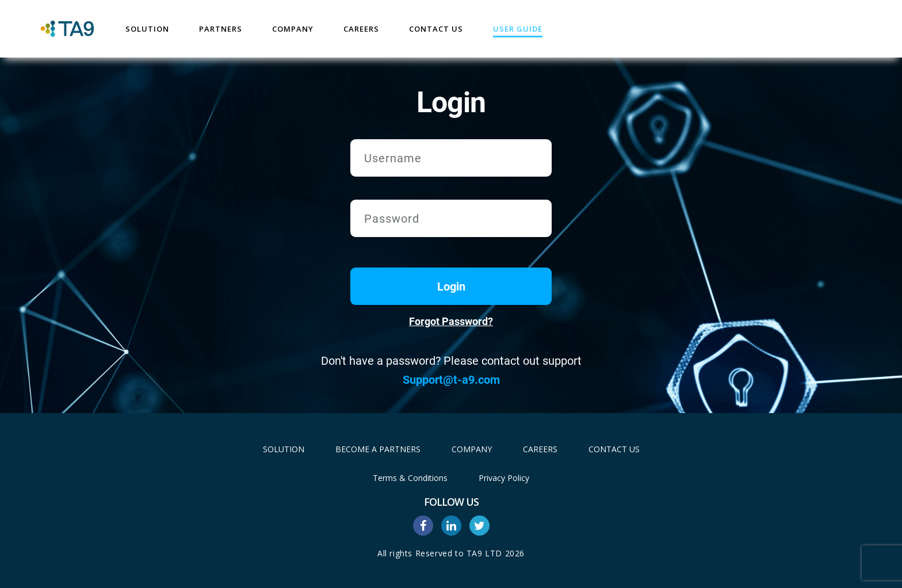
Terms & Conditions (410, 478)
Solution (147, 29)
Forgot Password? (451, 321)
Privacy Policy (504, 478)
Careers (361, 29)
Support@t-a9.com (451, 380)
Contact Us (436, 29)
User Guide (518, 29)
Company (293, 29)
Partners (221, 29)
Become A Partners (378, 449)
